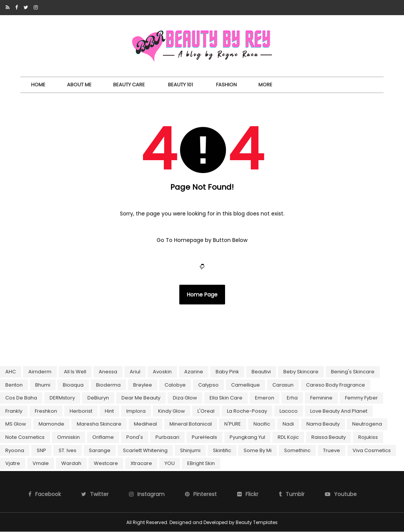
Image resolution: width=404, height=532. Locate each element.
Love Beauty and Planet (339, 411)
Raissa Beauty (329, 437)
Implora (136, 411)
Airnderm (40, 372)
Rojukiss (368, 437)
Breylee (143, 385)
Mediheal (145, 424)
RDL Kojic (288, 437)
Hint (109, 411)
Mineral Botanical (191, 424)
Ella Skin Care (226, 398)
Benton (14, 385)
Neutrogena (367, 424)
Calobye (175, 385)
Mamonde (51, 424)
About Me (79, 85)
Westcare (106, 463)
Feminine (321, 398)
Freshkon (46, 411)
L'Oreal (206, 411)
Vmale (41, 463)
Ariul (135, 372)
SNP (41, 450)
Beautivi (261, 372)
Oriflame (103, 437)
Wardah (71, 463)
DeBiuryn (98, 398)
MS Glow (16, 424)
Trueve (332, 450)
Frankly (14, 411)
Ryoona (15, 450)
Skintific (222, 450)
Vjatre (13, 463)
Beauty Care (129, 85)
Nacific (262, 424)
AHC (11, 372)
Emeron (265, 398)
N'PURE (233, 424)
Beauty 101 (180, 85)
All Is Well (75, 372)
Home (38, 85)
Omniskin (68, 437)
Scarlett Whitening (145, 450)
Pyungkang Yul (247, 437)
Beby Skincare (301, 372)
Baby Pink (227, 372)
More (265, 85)
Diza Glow (185, 398)
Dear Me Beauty (141, 398)
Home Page (202, 295)
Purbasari (167, 437)
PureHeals (204, 437)
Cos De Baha (21, 398)
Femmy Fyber (361, 398)
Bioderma (108, 385)
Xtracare (141, 463)
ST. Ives (68, 450)
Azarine (194, 372)
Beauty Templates (257, 522)
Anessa (108, 372)
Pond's (135, 437)
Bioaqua (73, 385)
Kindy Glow (172, 411)
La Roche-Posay (247, 411)
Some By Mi (258, 450)
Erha (292, 398)
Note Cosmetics (25, 437)
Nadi (288, 424)
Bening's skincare (353, 372)
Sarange (100, 450)
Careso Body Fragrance (336, 385)
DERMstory (62, 398)
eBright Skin (201, 463)
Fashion (226, 85)
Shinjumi (190, 450)
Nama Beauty (323, 424)
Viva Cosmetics (372, 450)
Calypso (208, 385)
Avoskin (162, 372)
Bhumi (43, 385)
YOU (170, 463)
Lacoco (289, 411)
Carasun (283, 385)
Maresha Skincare (99, 424)
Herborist (81, 411)
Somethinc (297, 450)
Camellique (246, 385)
